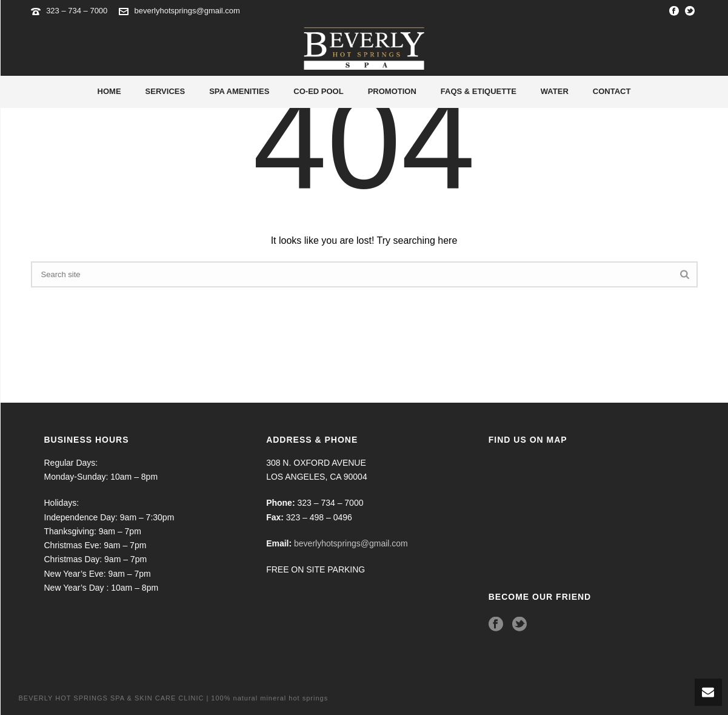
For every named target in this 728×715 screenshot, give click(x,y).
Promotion (392, 91)
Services (165, 91)
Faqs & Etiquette (479, 91)
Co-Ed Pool (318, 91)
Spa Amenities (239, 91)
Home (109, 91)
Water (555, 91)
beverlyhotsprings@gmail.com (187, 11)
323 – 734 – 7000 (78, 11)
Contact (612, 91)
